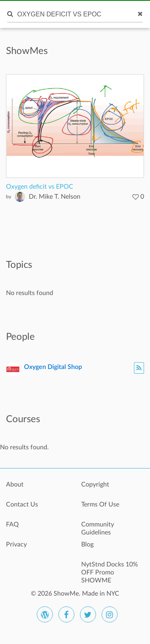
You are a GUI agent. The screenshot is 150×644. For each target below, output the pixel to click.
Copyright (95, 484)
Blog (87, 544)
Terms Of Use (100, 504)
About (15, 484)
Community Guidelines (98, 528)
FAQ (12, 524)
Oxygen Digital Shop (53, 367)
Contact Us (22, 504)
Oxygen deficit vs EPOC (40, 187)
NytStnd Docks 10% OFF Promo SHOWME (110, 569)
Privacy (16, 544)
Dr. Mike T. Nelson (55, 197)
